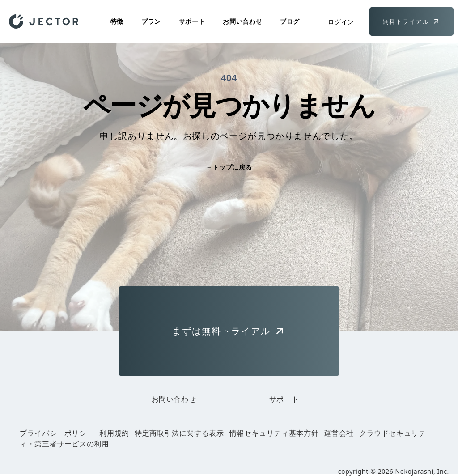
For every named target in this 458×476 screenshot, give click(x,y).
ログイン (341, 22)
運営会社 (339, 433)
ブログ (290, 21)
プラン (151, 21)
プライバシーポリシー (57, 433)
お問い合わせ (242, 21)
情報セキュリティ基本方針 (274, 433)
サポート (192, 21)
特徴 (117, 21)
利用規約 (114, 433)
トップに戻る (229, 167)
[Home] (44, 21)
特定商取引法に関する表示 (179, 433)
